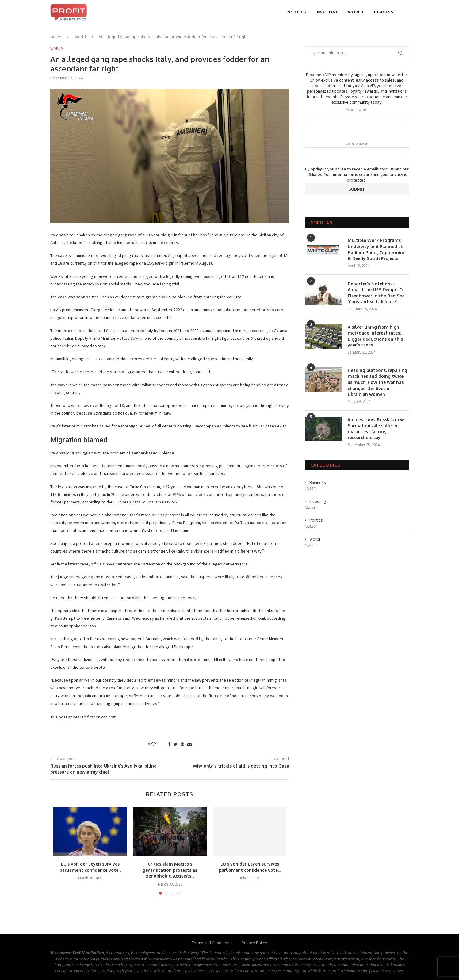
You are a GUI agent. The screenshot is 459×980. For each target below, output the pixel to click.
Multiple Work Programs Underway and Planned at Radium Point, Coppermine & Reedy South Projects (377, 249)
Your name (357, 117)
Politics (296, 12)
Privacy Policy (254, 943)
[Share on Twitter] (176, 744)
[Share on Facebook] (169, 744)
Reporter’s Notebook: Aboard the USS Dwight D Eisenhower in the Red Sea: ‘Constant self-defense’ (377, 293)
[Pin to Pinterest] (182, 744)
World (356, 12)
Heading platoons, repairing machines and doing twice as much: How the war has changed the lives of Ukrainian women (377, 382)
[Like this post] (158, 744)
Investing (327, 12)
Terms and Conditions (212, 943)
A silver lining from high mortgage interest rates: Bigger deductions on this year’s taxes (375, 336)
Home (56, 37)
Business (383, 12)
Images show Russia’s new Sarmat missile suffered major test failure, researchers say (376, 429)
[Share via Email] (189, 744)
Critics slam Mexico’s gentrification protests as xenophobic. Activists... (170, 870)
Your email (357, 151)
